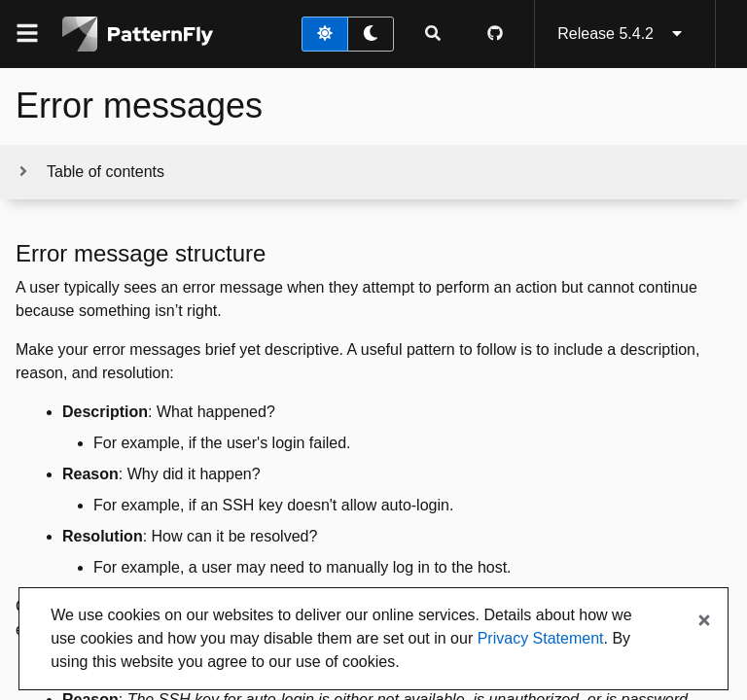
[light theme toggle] (325, 34)
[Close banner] (704, 621)
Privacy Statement (541, 638)
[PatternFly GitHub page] (495, 34)
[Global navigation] (27, 34)
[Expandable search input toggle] (433, 34)
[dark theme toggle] (371, 34)
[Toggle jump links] (90, 172)
